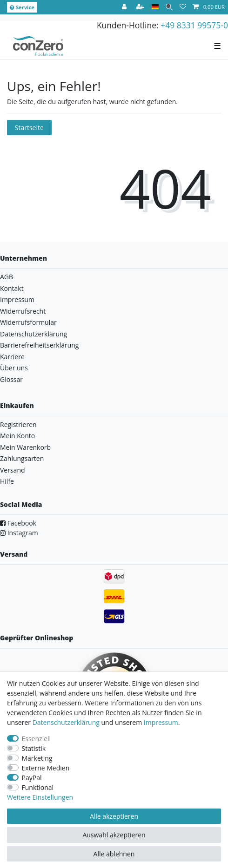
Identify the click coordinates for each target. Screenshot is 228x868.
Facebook (18, 523)
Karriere (12, 357)
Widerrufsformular (28, 322)
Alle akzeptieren (114, 816)
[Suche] (169, 7)
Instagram (19, 533)
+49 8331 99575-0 (194, 25)
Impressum (17, 299)
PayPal (32, 778)
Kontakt (12, 288)
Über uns (14, 368)
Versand (13, 470)
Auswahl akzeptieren (114, 835)
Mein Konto (17, 436)
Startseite (29, 128)
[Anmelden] (125, 7)
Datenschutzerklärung (34, 334)
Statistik (34, 748)
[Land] (155, 7)
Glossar (11, 379)
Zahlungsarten (22, 458)
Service (22, 7)
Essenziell (37, 739)
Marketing (37, 758)
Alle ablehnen (114, 854)
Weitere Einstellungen (40, 797)
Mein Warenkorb (25, 447)
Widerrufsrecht (23, 311)
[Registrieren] (141, 7)
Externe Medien (46, 768)
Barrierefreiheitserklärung (39, 345)
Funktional (38, 787)
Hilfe (7, 481)
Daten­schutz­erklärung (66, 722)
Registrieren (18, 424)
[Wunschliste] (183, 7)
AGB (7, 277)
